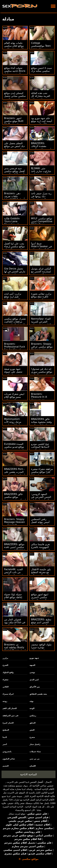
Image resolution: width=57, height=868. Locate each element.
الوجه (32, 708)
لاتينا (5, 737)
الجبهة (32, 665)
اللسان (33, 766)
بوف (32, 701)
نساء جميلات (35, 752)
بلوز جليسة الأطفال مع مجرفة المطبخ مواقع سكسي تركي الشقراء (41, 574)
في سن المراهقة (10, 716)
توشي (32, 672)
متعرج (32, 737)
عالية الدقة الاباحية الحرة (43, 796)
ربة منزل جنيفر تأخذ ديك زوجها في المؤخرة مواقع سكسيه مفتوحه (41, 198)
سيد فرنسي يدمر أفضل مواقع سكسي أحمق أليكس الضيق (14, 171)
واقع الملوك (8, 672)
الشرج (5, 665)
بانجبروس (7, 752)
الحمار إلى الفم (10, 708)
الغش (32, 730)
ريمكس (33, 716)
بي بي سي (35, 759)
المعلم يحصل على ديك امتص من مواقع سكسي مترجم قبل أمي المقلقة (14, 148)
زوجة (5, 701)
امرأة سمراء (8, 694)
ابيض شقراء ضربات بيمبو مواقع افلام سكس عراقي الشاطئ (14, 398)
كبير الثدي (34, 680)
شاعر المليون (9, 759)
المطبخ (6, 730)
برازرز (5, 658)
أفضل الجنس (36, 782)
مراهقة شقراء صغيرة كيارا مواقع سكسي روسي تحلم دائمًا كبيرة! (42, 473)
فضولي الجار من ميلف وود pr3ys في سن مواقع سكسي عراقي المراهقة (15, 624)
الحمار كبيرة (8, 723)
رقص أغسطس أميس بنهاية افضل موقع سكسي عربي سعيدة (41, 523)
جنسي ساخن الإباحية (43, 786)
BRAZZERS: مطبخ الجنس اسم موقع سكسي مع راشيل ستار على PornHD (41, 624)
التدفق (33, 723)
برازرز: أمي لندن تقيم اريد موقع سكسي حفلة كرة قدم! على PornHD (14, 298)
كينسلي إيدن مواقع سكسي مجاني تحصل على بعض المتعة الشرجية (15, 97)
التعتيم (6, 766)
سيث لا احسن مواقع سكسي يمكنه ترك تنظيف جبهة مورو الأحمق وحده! (42, 72)
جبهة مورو (34, 658)
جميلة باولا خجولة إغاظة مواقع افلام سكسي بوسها (13, 597)
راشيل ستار (35, 744)
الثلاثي (6, 687)
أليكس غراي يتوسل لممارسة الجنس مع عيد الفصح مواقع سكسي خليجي (41, 273)
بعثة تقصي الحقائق (38, 694)
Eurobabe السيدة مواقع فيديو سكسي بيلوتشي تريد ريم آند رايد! (14, 448)
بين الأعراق (35, 687)
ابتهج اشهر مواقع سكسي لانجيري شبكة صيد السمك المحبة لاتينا (40, 599)
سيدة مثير (17, 796)
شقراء (5, 680)
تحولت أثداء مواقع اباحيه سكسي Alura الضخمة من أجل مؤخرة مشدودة (15, 72)
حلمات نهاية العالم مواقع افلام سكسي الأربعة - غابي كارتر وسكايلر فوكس (14, 47)
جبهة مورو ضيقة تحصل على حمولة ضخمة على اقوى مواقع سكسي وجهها (14, 373)
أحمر (5, 744)
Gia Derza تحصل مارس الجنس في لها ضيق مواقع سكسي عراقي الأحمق (15, 273)
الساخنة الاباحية (29, 774)
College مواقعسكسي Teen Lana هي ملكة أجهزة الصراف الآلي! (42, 47)
